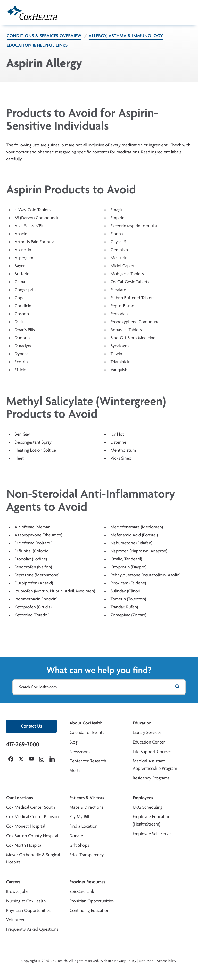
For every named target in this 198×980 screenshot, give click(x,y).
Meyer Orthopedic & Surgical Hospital (33, 859)
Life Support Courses (152, 752)
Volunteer (15, 920)
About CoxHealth (86, 723)
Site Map (147, 961)
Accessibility (167, 961)
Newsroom (80, 752)
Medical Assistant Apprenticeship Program (155, 765)
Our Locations (20, 798)
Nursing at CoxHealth (26, 901)
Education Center (149, 742)
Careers (13, 882)
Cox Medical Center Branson (32, 817)
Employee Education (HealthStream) (152, 820)
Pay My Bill (79, 817)
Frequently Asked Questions (32, 929)
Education (142, 723)
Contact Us (31, 726)
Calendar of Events (87, 733)
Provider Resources (87, 882)
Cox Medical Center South (31, 807)
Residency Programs (151, 778)
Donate (76, 836)
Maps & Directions (86, 807)
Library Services (147, 733)
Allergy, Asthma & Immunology (126, 36)
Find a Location (83, 826)
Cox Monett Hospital (26, 826)
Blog (73, 742)
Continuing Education (89, 910)
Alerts (75, 770)
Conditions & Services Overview (44, 36)
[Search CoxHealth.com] (99, 687)
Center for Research (88, 761)
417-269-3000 (23, 744)
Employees (143, 798)
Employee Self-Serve (152, 834)
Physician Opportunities (28, 910)
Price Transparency (86, 855)
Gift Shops (79, 845)
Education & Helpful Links (37, 45)
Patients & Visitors (87, 798)
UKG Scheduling (148, 807)
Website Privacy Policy (118, 961)
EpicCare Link (82, 891)
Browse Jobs (17, 891)
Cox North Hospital (24, 845)
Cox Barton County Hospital (32, 836)
